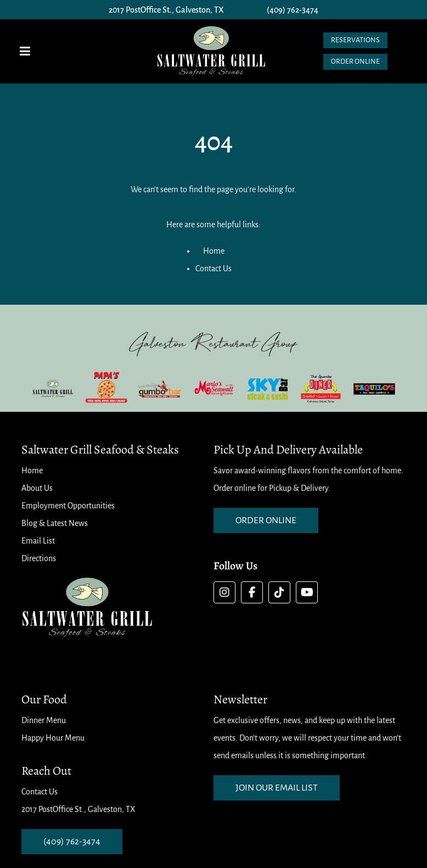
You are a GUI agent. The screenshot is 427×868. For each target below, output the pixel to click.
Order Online (355, 61)
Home (214, 251)
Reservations (355, 40)
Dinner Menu (44, 720)
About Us (37, 488)
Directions (39, 558)
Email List (38, 541)
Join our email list (277, 788)
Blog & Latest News (55, 523)
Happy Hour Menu (53, 738)
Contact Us (214, 268)
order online (266, 520)
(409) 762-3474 (293, 10)
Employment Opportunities (68, 506)
